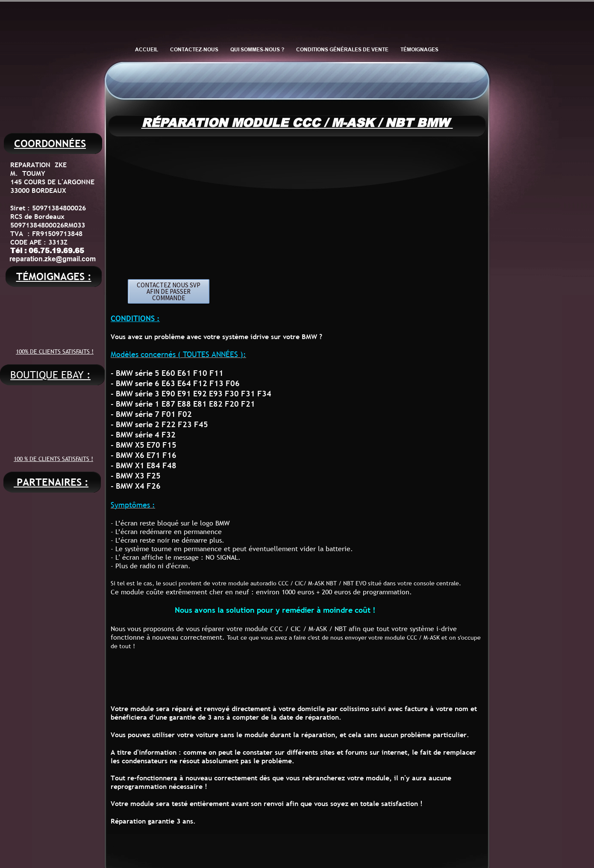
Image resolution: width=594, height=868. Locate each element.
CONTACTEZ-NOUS (194, 49)
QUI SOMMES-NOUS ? (257, 49)
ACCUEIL (147, 49)
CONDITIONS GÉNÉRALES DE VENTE (342, 49)
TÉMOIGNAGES (419, 49)
